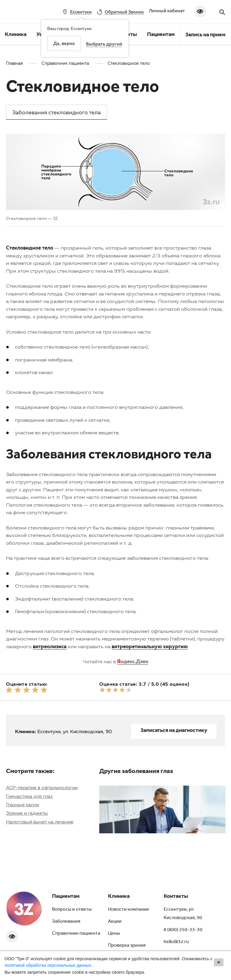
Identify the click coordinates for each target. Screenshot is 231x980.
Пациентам (161, 35)
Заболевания (66, 922)
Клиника (16, 35)
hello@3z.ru (176, 942)
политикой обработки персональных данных (48, 965)
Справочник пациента (76, 934)
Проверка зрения (127, 946)
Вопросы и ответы (72, 910)
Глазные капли (23, 805)
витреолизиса (50, 646)
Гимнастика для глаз (29, 796)
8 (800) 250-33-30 (183, 930)
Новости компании (128, 910)
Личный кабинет (167, 10)
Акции (115, 922)
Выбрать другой (104, 45)
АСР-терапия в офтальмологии (42, 787)
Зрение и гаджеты (27, 813)
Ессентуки (81, 12)
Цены (114, 934)
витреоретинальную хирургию (150, 646)
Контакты (176, 897)
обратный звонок (124, 12)
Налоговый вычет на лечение (40, 822)
